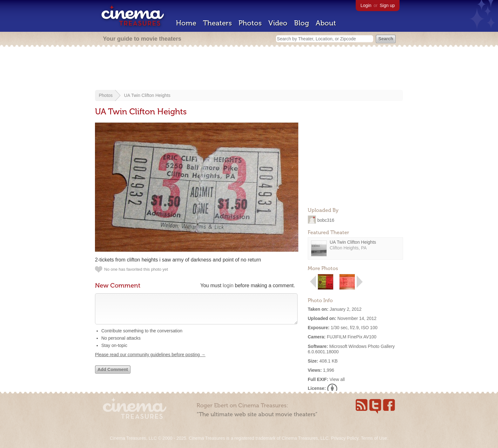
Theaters (217, 23)
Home (186, 23)
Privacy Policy (345, 438)
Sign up (387, 5)
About (326, 23)
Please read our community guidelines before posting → (150, 361)
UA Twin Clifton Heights (147, 95)
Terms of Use (374, 438)
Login (366, 5)
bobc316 (326, 220)
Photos (250, 23)
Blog (302, 23)
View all (337, 379)
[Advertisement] (249, 69)
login (228, 285)
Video (278, 23)
